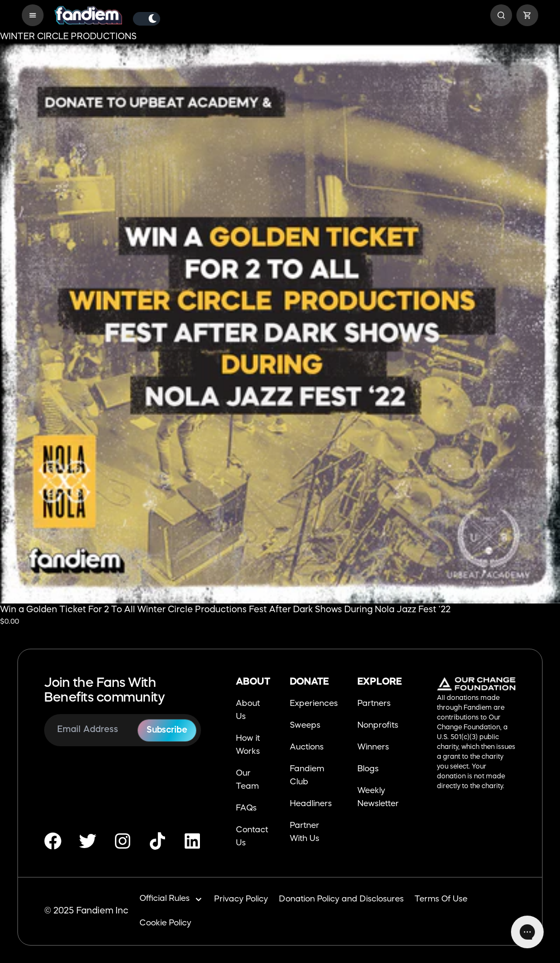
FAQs (246, 809)
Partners (374, 704)
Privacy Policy (241, 900)
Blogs (368, 769)
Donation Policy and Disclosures (341, 900)
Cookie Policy (165, 924)
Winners (373, 748)
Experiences (314, 704)
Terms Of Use (441, 900)
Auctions (307, 748)
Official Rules (171, 900)
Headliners (311, 804)
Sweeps (305, 726)
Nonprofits (378, 726)
